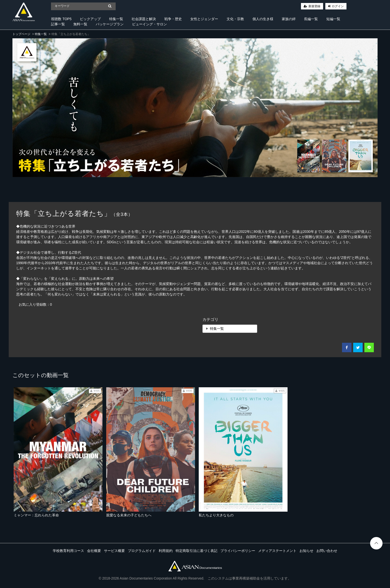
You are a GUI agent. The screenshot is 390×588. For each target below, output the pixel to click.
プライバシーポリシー (238, 551)
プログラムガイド (142, 551)
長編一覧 (311, 19)
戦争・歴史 (173, 19)
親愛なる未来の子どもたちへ (129, 515)
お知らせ (306, 551)
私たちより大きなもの (216, 515)
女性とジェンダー (204, 19)
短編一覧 (333, 19)
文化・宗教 (235, 19)
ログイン (338, 6)
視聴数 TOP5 (61, 19)
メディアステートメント (277, 551)
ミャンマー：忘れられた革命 (36, 515)
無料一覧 (80, 24)
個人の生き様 (263, 19)
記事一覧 (58, 24)
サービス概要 (114, 551)
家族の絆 (289, 19)
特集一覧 (116, 19)
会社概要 (94, 551)
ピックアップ (90, 19)
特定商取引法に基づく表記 (196, 551)
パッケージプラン (110, 24)
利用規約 (166, 551)
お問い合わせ (327, 551)
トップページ (21, 34)
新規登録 (314, 6)
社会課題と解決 (144, 19)
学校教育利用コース (68, 551)
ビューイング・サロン (149, 24)
